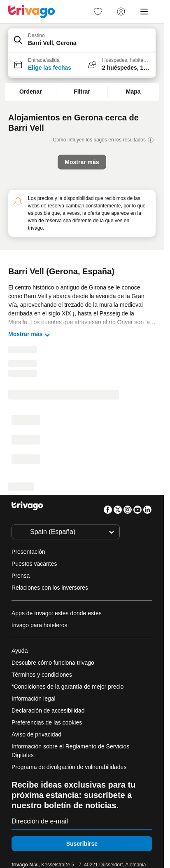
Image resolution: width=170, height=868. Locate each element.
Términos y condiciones (42, 675)
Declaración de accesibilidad (48, 710)
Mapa (133, 92)
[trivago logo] (32, 12)
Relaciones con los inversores (50, 588)
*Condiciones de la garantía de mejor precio (68, 687)
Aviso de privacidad (36, 734)
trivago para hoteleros (39, 625)
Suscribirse (82, 844)
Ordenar (30, 92)
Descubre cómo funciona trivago (53, 663)
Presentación (28, 552)
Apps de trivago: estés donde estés (57, 613)
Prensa (21, 576)
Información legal (34, 699)
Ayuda (20, 651)
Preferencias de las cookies (48, 722)
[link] (98, 12)
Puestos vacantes (34, 564)
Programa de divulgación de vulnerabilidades (69, 767)
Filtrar (82, 92)
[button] (82, 41)
